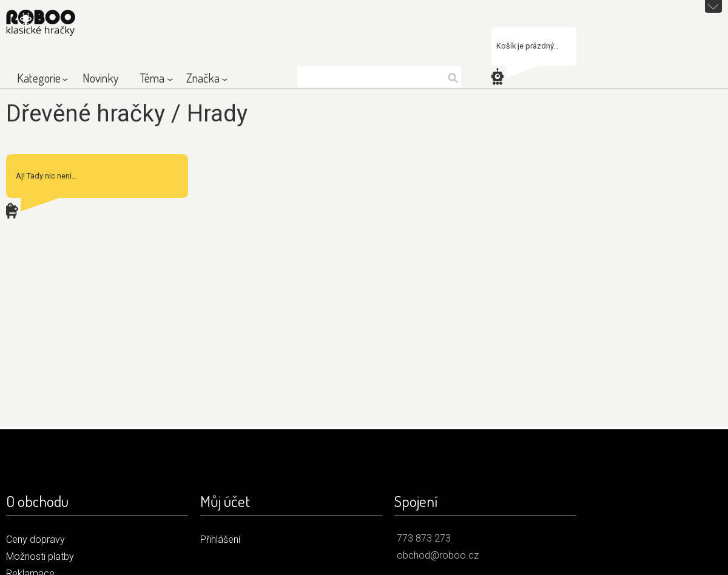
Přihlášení (220, 539)
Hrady (217, 113)
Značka (203, 78)
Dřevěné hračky (86, 113)
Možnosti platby (40, 556)
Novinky (100, 78)
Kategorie (39, 78)
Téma (152, 78)
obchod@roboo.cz (438, 555)
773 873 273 (424, 538)
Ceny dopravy (35, 539)
